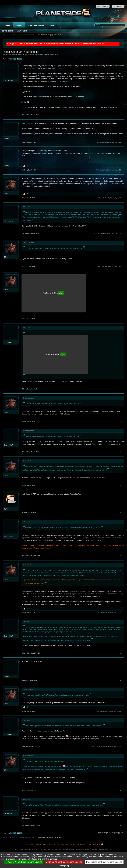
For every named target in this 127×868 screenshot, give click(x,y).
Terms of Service (63, 844)
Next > (19, 59)
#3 (98, 170)
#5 (95, 234)
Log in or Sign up (103, 6)
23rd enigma (8, 342)
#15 (121, 653)
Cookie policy (63, 865)
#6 (99, 266)
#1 (122, 115)
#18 (93, 747)
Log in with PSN (118, 6)
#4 (99, 198)
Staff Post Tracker (36, 26)
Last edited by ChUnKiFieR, (110, 234)
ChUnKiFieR (45, 54)
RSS (102, 844)
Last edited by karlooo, (111, 142)
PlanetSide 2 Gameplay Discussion (23, 54)
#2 (98, 142)
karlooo (6, 138)
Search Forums (8, 31)
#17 (98, 711)
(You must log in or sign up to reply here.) (111, 833)
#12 (121, 513)
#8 (122, 389)
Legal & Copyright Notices (38, 844)
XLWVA (6, 509)
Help (52, 26)
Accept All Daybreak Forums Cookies (24, 862)
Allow (61, 293)
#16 (121, 680)
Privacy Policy (52, 844)
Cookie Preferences (93, 844)
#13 (121, 556)
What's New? (22, 31)
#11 (121, 486)
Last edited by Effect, (112, 198)
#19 (121, 790)
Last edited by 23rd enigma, (109, 747)
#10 (121, 452)
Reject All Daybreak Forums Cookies (64, 862)
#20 (121, 826)
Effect (6, 193)
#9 (122, 422)
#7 (122, 319)
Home (7, 26)
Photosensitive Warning (78, 844)
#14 (98, 613)
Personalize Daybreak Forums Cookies (104, 862)
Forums (19, 26)
